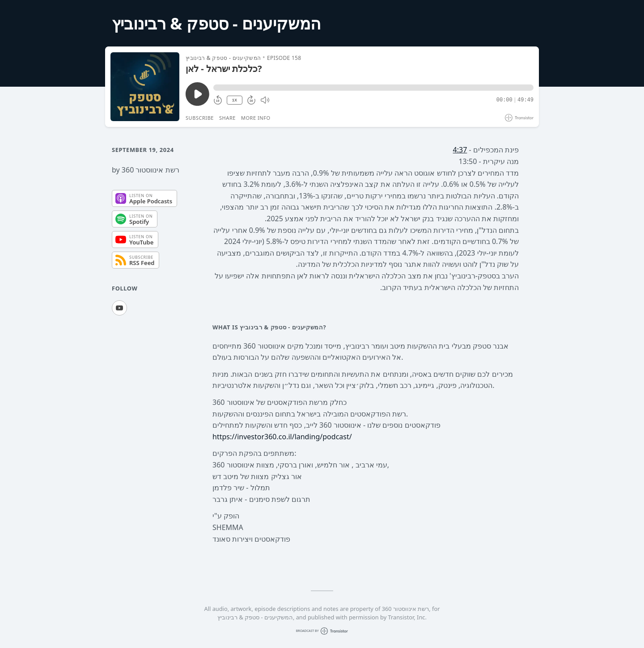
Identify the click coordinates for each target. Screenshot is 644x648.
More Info (256, 118)
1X (234, 100)
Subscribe (200, 118)
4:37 (460, 150)
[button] (373, 88)
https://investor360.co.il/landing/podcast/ (282, 437)
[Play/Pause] (145, 87)
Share (227, 118)
